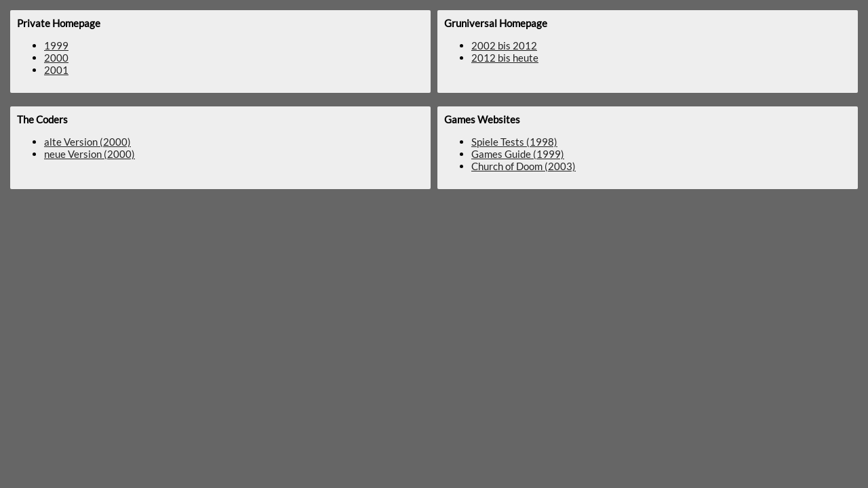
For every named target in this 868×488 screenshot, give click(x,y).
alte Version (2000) (87, 142)
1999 (56, 45)
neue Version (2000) (90, 154)
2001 (56, 70)
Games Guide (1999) (518, 154)
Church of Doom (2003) (524, 166)
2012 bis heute (505, 58)
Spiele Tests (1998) (514, 142)
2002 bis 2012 (504, 45)
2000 (56, 58)
